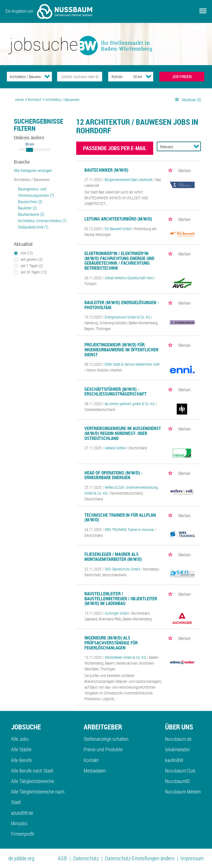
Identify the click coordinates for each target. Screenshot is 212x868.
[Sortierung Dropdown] (196, 146)
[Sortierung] (173, 147)
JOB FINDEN (182, 76)
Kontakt (91, 760)
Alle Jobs (20, 739)
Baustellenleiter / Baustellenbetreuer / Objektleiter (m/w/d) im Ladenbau (121, 598)
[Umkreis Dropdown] (149, 76)
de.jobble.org (21, 858)
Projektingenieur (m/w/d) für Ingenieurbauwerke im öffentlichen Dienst (121, 350)
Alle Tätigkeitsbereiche (33, 781)
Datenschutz (86, 858)
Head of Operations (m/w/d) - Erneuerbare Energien (114, 475)
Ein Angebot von (49, 11)
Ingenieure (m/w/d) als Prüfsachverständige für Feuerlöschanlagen (111, 643)
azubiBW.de (22, 813)
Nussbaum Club (180, 771)
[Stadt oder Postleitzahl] (116, 77)
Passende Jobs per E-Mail (115, 148)
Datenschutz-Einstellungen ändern (140, 858)
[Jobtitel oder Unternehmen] (80, 77)
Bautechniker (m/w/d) (106, 170)
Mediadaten (95, 771)
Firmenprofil (22, 834)
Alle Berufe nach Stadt (32, 771)
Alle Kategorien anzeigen (33, 170)
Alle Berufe (21, 760)
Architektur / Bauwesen (32, 179)
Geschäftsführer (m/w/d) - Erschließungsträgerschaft (116, 392)
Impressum (192, 858)
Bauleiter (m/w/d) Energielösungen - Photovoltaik (122, 305)
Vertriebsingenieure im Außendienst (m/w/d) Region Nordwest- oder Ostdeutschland (123, 433)
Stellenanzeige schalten (106, 739)
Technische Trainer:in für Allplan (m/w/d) (120, 517)
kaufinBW (174, 760)
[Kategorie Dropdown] (47, 76)
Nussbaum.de (178, 739)
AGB (62, 858)
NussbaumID (177, 781)
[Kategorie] (24, 77)
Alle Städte (21, 749)
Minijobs (19, 823)
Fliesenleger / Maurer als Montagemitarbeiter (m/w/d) (113, 557)
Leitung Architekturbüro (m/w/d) (118, 219)
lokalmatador (177, 749)
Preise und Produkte (103, 749)
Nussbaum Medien (183, 792)
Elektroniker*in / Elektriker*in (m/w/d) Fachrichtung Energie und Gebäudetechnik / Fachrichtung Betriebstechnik (119, 261)
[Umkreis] (132, 77)
